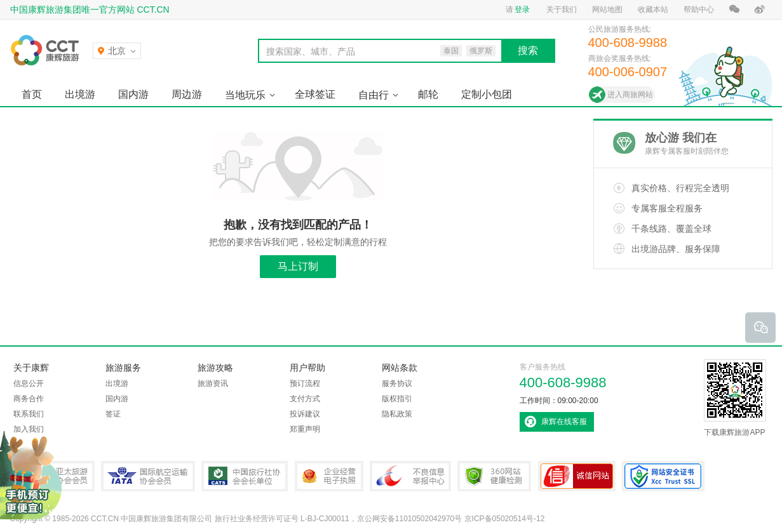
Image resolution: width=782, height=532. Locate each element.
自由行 (374, 95)
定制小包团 (487, 94)
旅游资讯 (213, 383)
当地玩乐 (245, 95)
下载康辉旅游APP (735, 398)
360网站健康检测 (494, 476)
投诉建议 (305, 414)
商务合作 (29, 399)
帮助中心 (699, 10)
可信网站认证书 (577, 476)
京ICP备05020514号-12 (505, 519)
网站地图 (607, 10)
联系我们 (29, 414)
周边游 (187, 94)
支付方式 (305, 399)
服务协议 (397, 383)
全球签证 (315, 94)
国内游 (133, 94)
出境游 (80, 94)
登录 (522, 10)
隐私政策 (397, 414)
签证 (113, 414)
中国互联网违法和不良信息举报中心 (410, 476)
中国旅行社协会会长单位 (245, 476)
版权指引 (397, 399)
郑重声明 (305, 429)
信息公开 (29, 383)
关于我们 (562, 10)
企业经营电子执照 (329, 476)
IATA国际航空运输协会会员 (148, 476)
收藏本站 (653, 10)
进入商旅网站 (630, 95)
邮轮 (428, 94)
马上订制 (298, 266)
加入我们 (29, 429)
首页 (32, 94)
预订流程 (305, 383)
